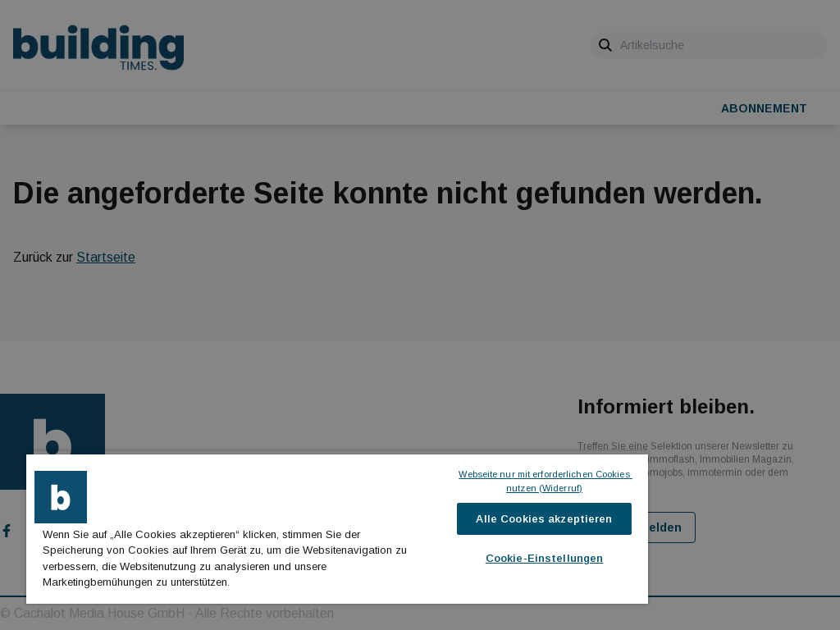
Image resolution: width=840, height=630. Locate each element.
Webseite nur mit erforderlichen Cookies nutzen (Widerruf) (545, 481)
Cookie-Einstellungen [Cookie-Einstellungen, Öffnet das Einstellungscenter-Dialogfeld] (545, 558)
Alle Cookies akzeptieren (544, 519)
